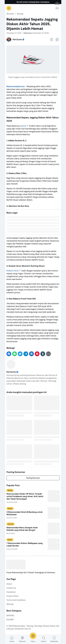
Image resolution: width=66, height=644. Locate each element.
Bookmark (54, 639)
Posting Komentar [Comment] (33, 478)
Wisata (10, 509)
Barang (10, 490)
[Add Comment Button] (57, 40)
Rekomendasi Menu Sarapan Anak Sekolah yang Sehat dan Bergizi (22, 529)
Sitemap (10, 604)
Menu (33, 637)
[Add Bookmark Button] (52, 40)
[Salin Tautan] (57, 8)
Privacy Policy (12, 596)
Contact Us (11, 588)
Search (44, 639)
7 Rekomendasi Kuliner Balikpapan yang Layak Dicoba (25, 545)
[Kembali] (9, 8)
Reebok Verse (12, 271)
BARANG (10, 615)
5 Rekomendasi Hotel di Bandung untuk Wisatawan (25, 513)
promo (23, 126)
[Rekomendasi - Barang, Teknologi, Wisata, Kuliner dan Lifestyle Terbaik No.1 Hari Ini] (16, 565)
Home (12, 639)
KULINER (10, 619)
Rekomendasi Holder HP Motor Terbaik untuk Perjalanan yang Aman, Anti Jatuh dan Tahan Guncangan (25, 496)
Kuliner (10, 540)
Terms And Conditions (16, 600)
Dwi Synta (12, 372)
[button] (9, 354)
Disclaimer (11, 592)
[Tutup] (57, 4)
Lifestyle (10, 524)
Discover (22, 639)
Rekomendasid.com (16, 86)
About (9, 584)
